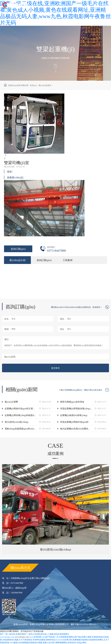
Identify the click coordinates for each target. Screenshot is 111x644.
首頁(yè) (33, 85)
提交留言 (56, 368)
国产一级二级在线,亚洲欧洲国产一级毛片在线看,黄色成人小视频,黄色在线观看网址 (35, 634)
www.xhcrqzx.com (7, 637)
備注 (7, 339)
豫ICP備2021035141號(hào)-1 (84, 624)
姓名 (7, 319)
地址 (62, 329)
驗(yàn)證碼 (10, 357)
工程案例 (68, 260)
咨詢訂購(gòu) (18, 249)
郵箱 (7, 329)
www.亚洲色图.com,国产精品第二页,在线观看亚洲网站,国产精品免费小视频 (60, 637)
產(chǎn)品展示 (45, 85)
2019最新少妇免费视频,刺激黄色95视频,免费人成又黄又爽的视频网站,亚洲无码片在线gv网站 (48, 643)
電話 (62, 319)
